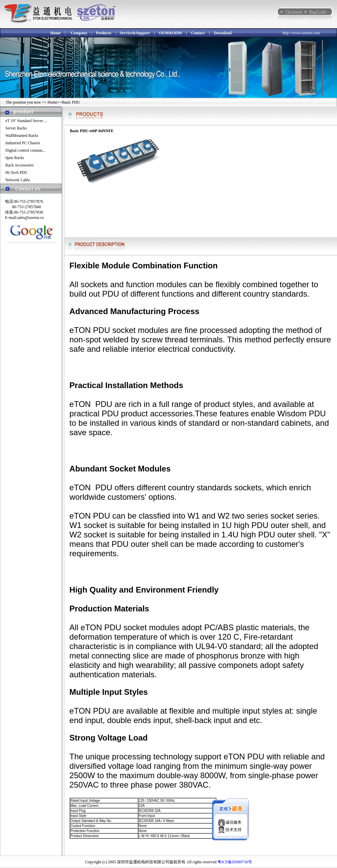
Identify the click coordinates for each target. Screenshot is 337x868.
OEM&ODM (170, 33)
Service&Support (135, 33)
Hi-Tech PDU (16, 173)
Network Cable (18, 180)
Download (223, 33)
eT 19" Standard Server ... (26, 121)
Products (104, 33)
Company (79, 33)
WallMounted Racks (22, 136)
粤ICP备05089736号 (235, 862)
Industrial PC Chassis (23, 143)
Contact (198, 33)
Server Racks (16, 128)
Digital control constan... (25, 150)
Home (56, 33)
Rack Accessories (19, 165)
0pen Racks (15, 158)
